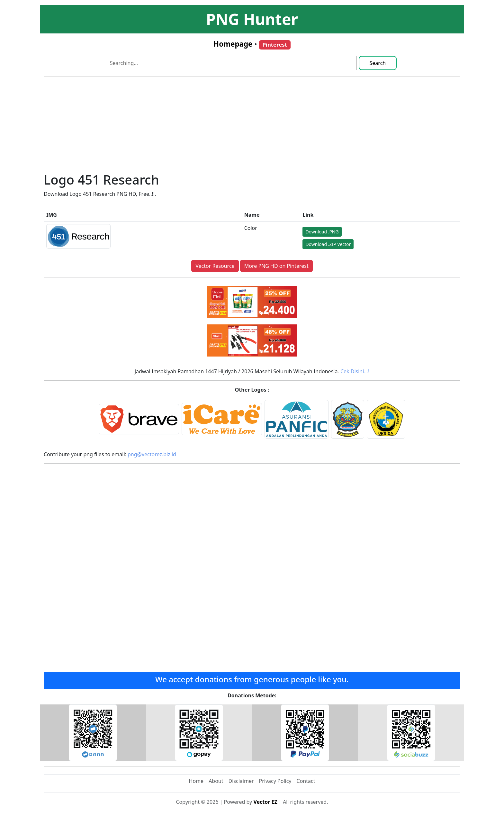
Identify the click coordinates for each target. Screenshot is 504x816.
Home (196, 781)
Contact (306, 781)
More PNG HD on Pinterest (276, 266)
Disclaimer (241, 781)
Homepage (233, 44)
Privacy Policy (275, 781)
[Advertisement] (252, 127)
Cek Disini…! (355, 371)
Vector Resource (215, 266)
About (216, 781)
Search (378, 63)
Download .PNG (322, 232)
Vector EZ (265, 802)
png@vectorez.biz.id (152, 454)
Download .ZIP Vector (328, 244)
